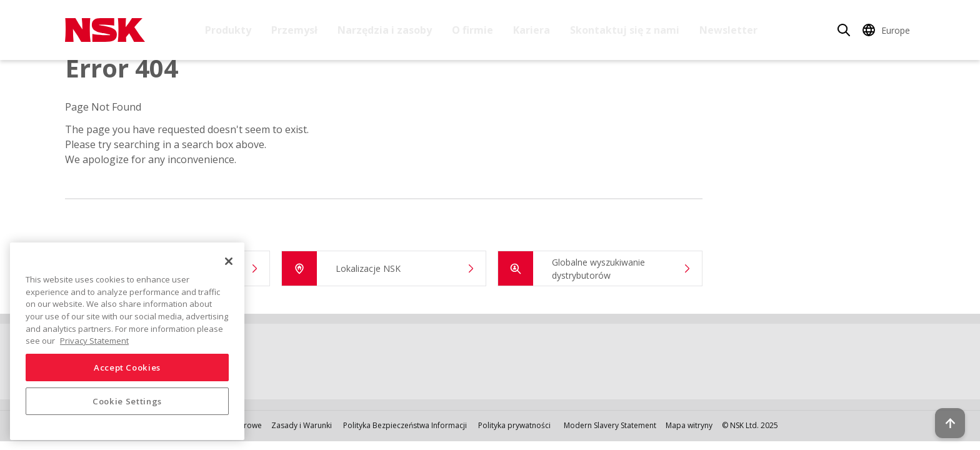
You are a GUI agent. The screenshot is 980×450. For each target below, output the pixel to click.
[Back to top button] (940, 405)
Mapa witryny (689, 425)
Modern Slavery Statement (610, 425)
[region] (127, 341)
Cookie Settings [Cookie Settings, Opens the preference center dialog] (127, 401)
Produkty (228, 30)
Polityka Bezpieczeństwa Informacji (405, 425)
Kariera (532, 30)
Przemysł (294, 30)
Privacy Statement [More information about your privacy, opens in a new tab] (94, 341)
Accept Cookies (127, 367)
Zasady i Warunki (302, 425)
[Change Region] (888, 30)
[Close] (229, 261)
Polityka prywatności (514, 425)
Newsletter (728, 30)
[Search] (844, 30)
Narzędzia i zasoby (385, 30)
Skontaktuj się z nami (625, 30)
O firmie (472, 30)
